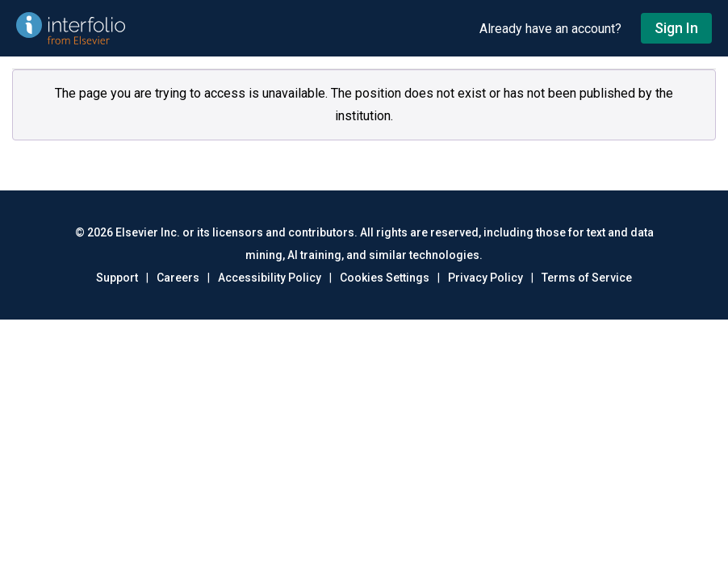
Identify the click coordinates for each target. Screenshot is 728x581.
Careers (178, 278)
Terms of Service (587, 278)
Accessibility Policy (270, 278)
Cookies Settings (385, 278)
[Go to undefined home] (240, 28)
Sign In (676, 28)
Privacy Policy (485, 278)
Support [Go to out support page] (117, 278)
